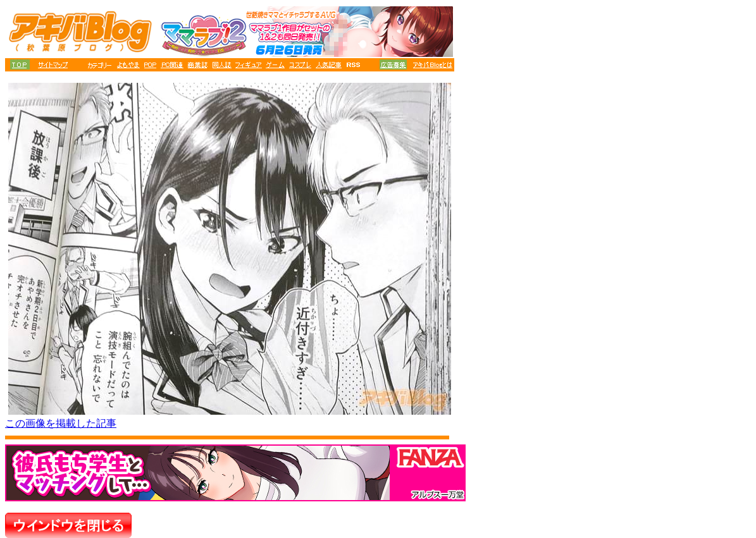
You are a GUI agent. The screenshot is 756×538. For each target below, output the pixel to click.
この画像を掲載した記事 (61, 423)
